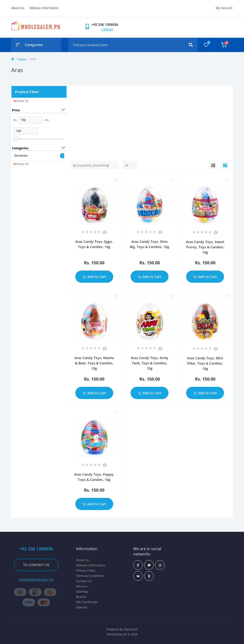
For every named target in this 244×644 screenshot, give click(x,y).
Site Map (82, 591)
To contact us (36, 565)
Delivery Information (44, 8)
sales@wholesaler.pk (36, 579)
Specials (82, 607)
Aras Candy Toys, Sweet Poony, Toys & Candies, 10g (205, 247)
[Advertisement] (150, 122)
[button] (105, 24)
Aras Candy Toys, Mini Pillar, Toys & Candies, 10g (205, 363)
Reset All (21, 101)
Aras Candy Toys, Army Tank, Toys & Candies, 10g (150, 363)
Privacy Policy (86, 570)
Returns (82, 586)
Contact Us (84, 581)
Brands (81, 597)
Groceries (21, 155)
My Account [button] (224, 8)
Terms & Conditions (90, 576)
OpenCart (131, 629)
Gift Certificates (87, 602)
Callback (107, 29)
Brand (22, 59)
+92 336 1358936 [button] (36, 549)
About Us (18, 8)
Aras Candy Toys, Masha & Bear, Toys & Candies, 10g (94, 363)
